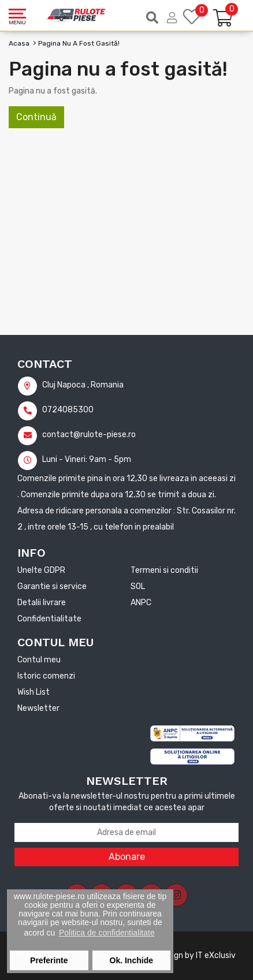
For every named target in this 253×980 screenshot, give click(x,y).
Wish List (34, 692)
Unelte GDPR (41, 570)
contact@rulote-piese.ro (77, 435)
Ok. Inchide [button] (131, 960)
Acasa (19, 43)
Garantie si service (52, 586)
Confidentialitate (49, 619)
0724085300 (55, 410)
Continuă (36, 117)
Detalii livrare (42, 603)
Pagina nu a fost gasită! (79, 43)
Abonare (127, 857)
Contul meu (39, 660)
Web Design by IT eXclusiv (188, 955)
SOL (138, 586)
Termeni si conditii (164, 570)
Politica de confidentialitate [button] (107, 933)
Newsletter (38, 708)
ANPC (141, 603)
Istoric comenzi (46, 676)
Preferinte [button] (49, 960)
